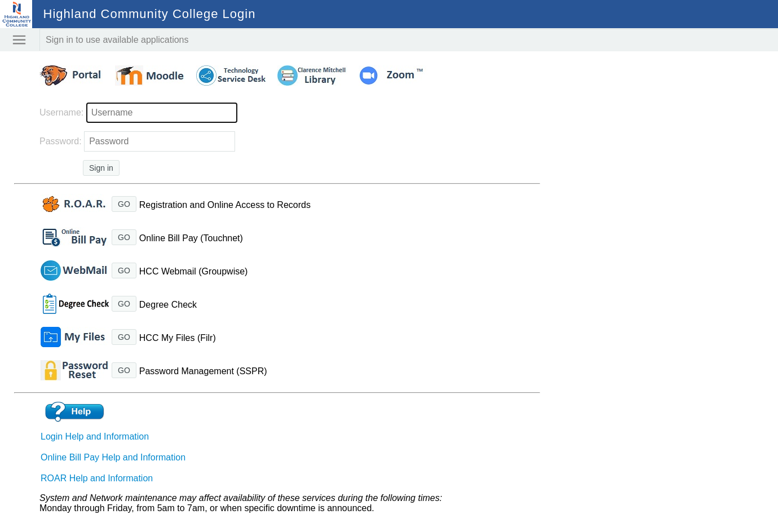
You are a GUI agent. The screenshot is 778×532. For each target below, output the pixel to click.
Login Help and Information (95, 436)
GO (124, 204)
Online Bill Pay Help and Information (113, 457)
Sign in (101, 168)
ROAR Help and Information (97, 478)
